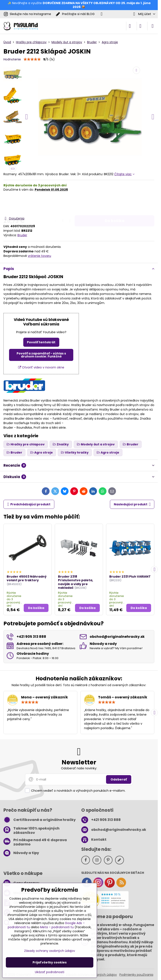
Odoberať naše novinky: (79, 768)
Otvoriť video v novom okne (41, 367)
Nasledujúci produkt (132, 504)
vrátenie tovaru (39, 256)
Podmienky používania (136, 975)
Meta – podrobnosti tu (57, 927)
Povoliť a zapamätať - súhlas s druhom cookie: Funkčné (41, 355)
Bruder (22, 235)
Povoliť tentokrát (41, 342)
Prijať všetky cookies (50, 962)
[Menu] (153, 26)
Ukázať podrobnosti (50, 972)
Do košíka (115, 204)
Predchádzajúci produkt (29, 504)
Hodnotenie (12, 59)
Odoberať (119, 779)
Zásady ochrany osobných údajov (50, 951)
